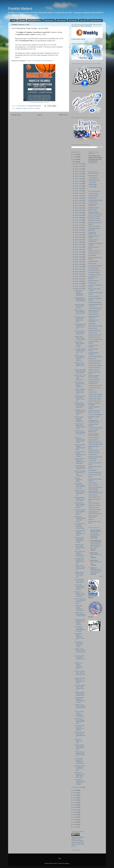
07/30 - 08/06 (79, 218)
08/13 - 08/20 (79, 213)
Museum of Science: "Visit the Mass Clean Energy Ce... (80, 594)
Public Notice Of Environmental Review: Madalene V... (79, 384)
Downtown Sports (93, 261)
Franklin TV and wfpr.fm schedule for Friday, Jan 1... (80, 433)
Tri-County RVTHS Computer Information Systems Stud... (80, 526)
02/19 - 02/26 (79, 274)
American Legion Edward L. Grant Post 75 (96, 201)
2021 (75, 793)
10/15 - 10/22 (79, 191)
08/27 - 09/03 (79, 208)
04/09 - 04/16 (79, 257)
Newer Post (16, 115)
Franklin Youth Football (95, 397)
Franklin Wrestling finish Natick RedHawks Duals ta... (80, 735)
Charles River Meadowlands (92, 233)
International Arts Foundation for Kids (94, 421)
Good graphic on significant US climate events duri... (79, 561)
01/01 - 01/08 (79, 787)
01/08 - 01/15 (79, 289)
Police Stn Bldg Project (95, 473)
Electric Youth (92, 264)
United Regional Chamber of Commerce (95, 513)
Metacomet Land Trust (95, 442)
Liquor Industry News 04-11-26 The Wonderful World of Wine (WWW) (96, 534)
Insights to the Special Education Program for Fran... (79, 666)
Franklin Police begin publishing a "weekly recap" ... (80, 615)
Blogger (67, 863)
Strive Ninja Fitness (94, 503)
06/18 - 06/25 (79, 232)
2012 (75, 815)
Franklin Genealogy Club (95, 339)
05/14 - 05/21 (79, 245)
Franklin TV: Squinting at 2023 (79, 741)
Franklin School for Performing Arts (94, 382)
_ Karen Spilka (93, 187)
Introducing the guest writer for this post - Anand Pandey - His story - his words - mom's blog (96, 545)
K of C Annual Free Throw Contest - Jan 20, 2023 (80, 332)
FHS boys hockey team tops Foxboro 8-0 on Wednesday (80, 461)
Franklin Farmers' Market (95, 326)
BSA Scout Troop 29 (94, 218)
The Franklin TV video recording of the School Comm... (80, 505)
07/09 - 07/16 (79, 225)
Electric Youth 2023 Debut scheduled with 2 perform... (80, 371)
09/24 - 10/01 (79, 198)
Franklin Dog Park (94, 314)
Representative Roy (94, 180)
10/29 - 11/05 (79, 186)
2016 (75, 805)
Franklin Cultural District (95, 308)
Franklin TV (92, 390)
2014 (75, 810)
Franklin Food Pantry (94, 330)
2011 (75, 817)
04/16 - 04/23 (79, 254)
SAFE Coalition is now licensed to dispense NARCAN (80, 358)
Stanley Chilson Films (95, 497)
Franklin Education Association (94, 321)
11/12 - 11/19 (79, 181)
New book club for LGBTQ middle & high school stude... (80, 412)
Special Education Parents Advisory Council (95, 492)
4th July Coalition (93, 196)
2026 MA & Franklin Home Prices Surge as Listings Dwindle (96, 571)
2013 (75, 812)
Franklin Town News (94, 388)
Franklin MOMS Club (94, 363)
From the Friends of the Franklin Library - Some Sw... (80, 398)
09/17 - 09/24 (79, 201)
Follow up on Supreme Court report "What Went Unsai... (80, 775)
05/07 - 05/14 (79, 247)
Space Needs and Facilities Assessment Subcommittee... (80, 554)
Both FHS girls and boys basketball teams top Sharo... (80, 512)
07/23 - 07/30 (79, 220)
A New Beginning (96, 541)
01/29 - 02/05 (79, 281)
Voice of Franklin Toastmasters (93, 516)
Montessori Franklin (94, 452)
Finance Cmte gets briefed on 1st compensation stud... (80, 391)
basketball (19, 108)
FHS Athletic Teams (94, 272)
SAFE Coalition (93, 483)
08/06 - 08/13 (79, 215)
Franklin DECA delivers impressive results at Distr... (80, 608)
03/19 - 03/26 (79, 264)
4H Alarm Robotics (94, 194)
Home (14, 20)
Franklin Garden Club (94, 337)
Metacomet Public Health (95, 444)
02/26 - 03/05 (79, 272)
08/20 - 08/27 (79, 210)
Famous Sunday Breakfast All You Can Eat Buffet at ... (80, 300)
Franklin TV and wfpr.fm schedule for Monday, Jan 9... (80, 707)
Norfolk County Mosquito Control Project (95, 458)
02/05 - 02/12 (79, 279)
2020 (75, 795)
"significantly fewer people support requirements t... (80, 694)
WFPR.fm (91, 519)
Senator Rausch (93, 176)
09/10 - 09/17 (79, 203)
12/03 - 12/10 (79, 174)
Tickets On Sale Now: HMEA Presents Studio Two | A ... (80, 547)
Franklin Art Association (95, 302)
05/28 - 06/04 (79, 240)
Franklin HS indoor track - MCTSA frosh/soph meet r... (80, 674)
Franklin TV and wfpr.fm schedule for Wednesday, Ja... (80, 568)
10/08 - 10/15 (79, 193)
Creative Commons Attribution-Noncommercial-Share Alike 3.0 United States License (78, 842)
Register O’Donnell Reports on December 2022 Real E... (80, 681)
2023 (75, 162)
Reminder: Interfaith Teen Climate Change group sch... (80, 687)
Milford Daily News (94, 450)
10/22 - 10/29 (79, 188)
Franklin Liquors (95, 530)
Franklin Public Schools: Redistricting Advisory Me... (79, 293)
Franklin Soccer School (95, 385)
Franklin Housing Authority (93, 346)
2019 (75, 798)
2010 (75, 820)
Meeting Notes (49, 20)
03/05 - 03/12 (79, 269)
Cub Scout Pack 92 (94, 253)
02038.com (94, 568)
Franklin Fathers (93, 328)
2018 (75, 800)
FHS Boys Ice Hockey (95, 275)
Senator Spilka (93, 184)
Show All (101, 576)
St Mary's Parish (93, 495)
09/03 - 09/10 (79, 205)
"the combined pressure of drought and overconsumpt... (80, 761)
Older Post (63, 115)
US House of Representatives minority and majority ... (80, 782)
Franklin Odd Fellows (94, 368)
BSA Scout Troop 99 (94, 220)
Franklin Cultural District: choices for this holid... (80, 499)
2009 (75, 822)
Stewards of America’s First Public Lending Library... (79, 440)
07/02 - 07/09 (79, 227)
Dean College (92, 255)
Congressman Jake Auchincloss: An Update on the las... (80, 326)
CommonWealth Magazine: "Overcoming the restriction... (80, 700)
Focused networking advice (78, 479)
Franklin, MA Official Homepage (94, 404)
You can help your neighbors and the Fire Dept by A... (80, 754)
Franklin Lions (92, 359)
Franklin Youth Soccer (95, 401)
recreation (37, 108)
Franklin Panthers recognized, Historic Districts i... (80, 658)
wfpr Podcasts (61, 20)
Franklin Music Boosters (95, 365)
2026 (75, 154)
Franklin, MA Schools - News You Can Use (95, 411)
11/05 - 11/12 (79, 183)
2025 (75, 157)
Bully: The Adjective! (94, 226)
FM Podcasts (73, 20)
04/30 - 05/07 (79, 250)
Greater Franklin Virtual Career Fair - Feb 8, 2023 (79, 575)
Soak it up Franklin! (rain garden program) (95, 488)
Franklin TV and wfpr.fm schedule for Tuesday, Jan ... (80, 651)
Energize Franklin (93, 268)
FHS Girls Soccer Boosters (93, 278)
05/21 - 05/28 (79, 242)
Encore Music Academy (95, 266)
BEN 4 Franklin (93, 210)
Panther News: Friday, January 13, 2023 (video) (80, 338)
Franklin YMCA (93, 392)
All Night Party (92, 198)
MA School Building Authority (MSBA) (94, 435)
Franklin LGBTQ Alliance (95, 356)
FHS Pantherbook (93, 281)
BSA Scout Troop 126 (94, 216)
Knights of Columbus (28, 108)
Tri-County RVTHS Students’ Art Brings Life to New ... (80, 319)
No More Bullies (93, 455)
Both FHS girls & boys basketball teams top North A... (80, 312)
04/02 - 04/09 (79, 259)
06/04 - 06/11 (79, 237)
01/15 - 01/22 (79, 286)
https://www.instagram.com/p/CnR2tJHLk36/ (40, 61)
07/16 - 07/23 (79, 223)
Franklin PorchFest (94, 370)
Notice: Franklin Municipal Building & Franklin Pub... (79, 419)
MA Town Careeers (94, 438)
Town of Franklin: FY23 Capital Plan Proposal (79, 581)
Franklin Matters (20, 9)
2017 (75, 803)
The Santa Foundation (95, 510)
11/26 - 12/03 (79, 176)
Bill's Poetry (94, 553)
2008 (75, 824)
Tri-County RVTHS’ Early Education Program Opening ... (80, 622)
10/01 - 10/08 (79, 196)
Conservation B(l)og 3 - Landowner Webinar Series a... (80, 637)
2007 (75, 827)
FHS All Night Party (94, 270)
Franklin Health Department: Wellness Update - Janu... (80, 426)
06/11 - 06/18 (79, 235)
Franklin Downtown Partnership (94, 317)
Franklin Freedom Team (95, 335)
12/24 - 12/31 (79, 166)
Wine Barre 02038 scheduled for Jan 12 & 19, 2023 (80, 768)
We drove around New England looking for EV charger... (79, 540)
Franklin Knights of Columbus (94, 353)
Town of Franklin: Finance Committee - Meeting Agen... (80, 714)
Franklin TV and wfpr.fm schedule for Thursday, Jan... (80, 493)
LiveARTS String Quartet (95, 428)
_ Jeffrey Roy (92, 182)
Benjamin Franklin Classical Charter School (95, 213)
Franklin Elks (92, 324)
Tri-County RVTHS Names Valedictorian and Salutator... (80, 454)
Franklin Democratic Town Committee (94, 311)
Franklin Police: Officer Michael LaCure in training (79, 344)
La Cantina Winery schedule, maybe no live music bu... (80, 351)
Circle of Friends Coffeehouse (93, 241)
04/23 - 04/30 (79, 252)
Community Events (95, 20)
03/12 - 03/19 (79, 267)
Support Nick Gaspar (94, 505)
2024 (75, 159)
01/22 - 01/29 (79, 284)
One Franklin (92, 461)
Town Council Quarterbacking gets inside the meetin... (80, 721)
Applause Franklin (94, 208)
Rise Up (91, 477)
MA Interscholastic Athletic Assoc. (94, 431)
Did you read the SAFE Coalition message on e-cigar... (80, 747)
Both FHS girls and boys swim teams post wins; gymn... (80, 601)
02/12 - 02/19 (79, 276)
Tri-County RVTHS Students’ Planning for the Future (80, 533)
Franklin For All (93, 333)
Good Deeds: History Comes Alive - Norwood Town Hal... (80, 486)
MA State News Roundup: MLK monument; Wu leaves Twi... (80, 405)
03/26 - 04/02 (79, 262)
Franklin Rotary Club (94, 380)
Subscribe (22, 20)
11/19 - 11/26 (79, 179)
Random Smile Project (95, 475)
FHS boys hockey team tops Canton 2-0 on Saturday (80, 728)
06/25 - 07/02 (79, 230)
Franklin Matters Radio (95, 361)
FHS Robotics (92, 283)
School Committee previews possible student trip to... (80, 447)
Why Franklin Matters (35, 20)
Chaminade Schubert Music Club (94, 229)
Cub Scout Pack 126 (94, 251)
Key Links (83, 20)
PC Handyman (93, 470)
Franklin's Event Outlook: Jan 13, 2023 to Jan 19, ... (80, 365)
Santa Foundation (93, 485)
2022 (75, 790)
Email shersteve (93, 163)
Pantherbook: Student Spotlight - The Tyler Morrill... (80, 519)
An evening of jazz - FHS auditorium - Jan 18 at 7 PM (80, 467)
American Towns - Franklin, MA (93, 205)
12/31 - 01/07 (79, 164)
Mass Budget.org (93, 440)
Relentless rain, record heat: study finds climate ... (79, 644)
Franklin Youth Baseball (95, 394)
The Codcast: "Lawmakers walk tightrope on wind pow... (80, 629)
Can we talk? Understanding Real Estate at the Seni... (79, 587)
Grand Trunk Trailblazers (95, 414)
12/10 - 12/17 (79, 171)
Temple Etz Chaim (94, 507)
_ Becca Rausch (93, 178)
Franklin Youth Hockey (95, 399)
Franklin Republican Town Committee (94, 377)
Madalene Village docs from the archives (79, 306)
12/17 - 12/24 (79, 169)
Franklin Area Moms (94, 296)
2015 (75, 807)
